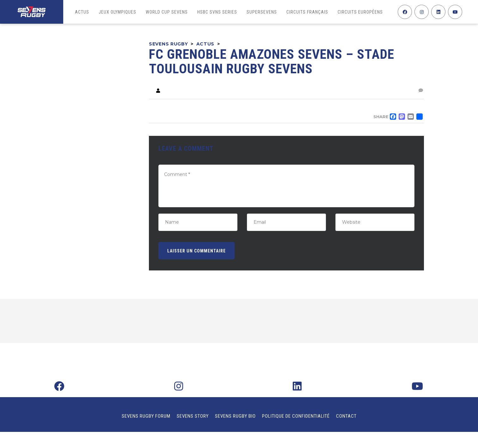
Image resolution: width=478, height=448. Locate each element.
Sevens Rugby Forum (146, 416)
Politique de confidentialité (296, 416)
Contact (346, 416)
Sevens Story (193, 416)
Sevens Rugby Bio (235, 416)
